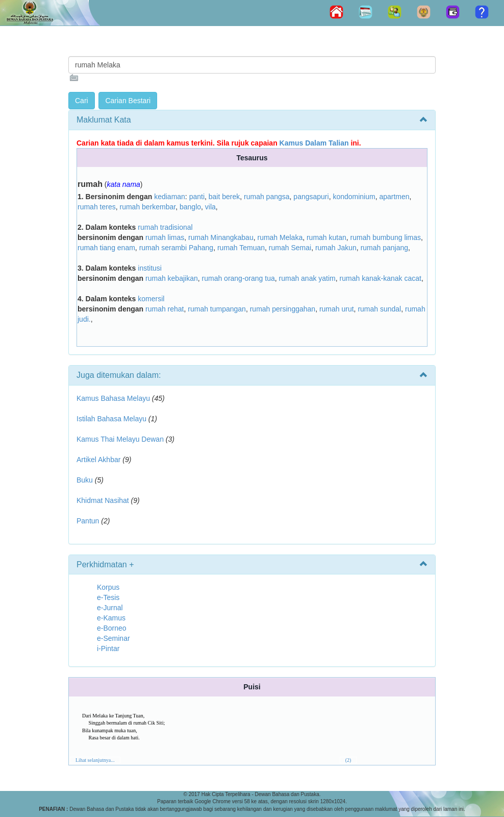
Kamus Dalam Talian (314, 143)
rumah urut (337, 309)
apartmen (394, 197)
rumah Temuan (241, 248)
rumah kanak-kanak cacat (381, 278)
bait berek (224, 197)
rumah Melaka (280, 237)
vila (210, 207)
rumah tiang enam (106, 248)
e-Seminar (114, 638)
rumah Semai (290, 248)
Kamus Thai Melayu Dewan (120, 439)
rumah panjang (384, 248)
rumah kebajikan (172, 278)
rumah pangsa (267, 197)
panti (197, 197)
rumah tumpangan (217, 309)
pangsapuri (311, 197)
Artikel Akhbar (98, 460)
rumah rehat (165, 309)
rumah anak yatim (307, 278)
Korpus (108, 587)
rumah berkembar (147, 207)
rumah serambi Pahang (177, 248)
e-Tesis (108, 597)
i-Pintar (108, 648)
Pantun (88, 521)
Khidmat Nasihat (103, 500)
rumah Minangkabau (221, 237)
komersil (151, 299)
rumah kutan (326, 237)
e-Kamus (111, 618)
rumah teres (97, 207)
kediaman (170, 197)
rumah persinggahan (283, 309)
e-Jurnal (110, 608)
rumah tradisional (165, 227)
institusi (150, 268)
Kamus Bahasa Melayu (114, 398)
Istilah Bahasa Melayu (111, 419)
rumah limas (165, 237)
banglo (190, 207)
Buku (85, 480)
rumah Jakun (336, 248)
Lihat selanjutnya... (95, 760)
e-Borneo (112, 628)
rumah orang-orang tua (238, 278)
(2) (348, 760)
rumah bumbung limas (386, 237)
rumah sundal (379, 309)
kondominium (354, 197)
